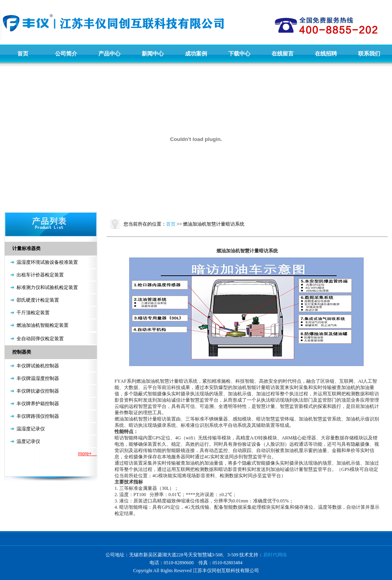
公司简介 (66, 54)
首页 (23, 54)
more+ (87, 454)
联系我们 (369, 54)
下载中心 (239, 54)
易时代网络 (275, 555)
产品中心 (109, 54)
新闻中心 (153, 54)
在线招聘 (326, 54)
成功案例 (196, 54)
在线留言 (283, 54)
